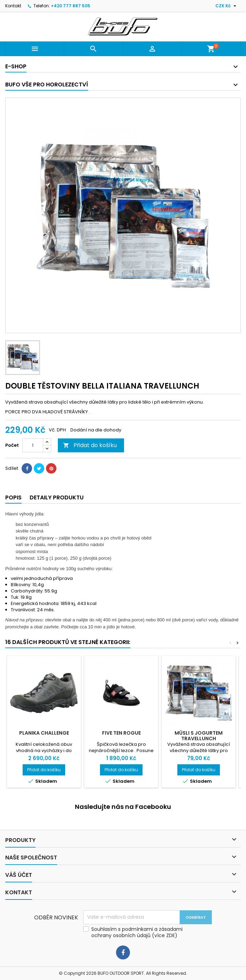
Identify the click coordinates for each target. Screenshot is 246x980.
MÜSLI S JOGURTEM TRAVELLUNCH (199, 736)
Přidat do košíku (90, 445)
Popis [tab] (13, 497)
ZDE (171, 935)
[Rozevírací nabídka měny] (227, 6)
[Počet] (33, 445)
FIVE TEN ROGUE (121, 733)
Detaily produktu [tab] (57, 497)
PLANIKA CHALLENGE (44, 733)
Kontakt (13, 6)
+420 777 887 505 (71, 6)
